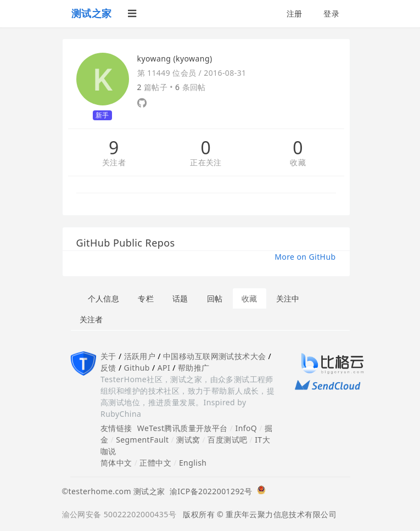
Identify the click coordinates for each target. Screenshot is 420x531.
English (193, 463)
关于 (108, 356)
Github (137, 368)
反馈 (108, 368)
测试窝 (188, 440)
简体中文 (116, 463)
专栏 (146, 298)
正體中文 (155, 463)
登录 (331, 13)
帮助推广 (194, 368)
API (164, 368)
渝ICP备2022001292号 (209, 491)
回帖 (215, 298)
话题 (180, 298)
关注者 (114, 163)
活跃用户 (140, 356)
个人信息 (104, 298)
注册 (295, 13)
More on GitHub (305, 257)
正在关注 (206, 163)
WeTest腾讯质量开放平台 (183, 428)
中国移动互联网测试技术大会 (214, 356)
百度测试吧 (227, 440)
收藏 (298, 163)
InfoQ (246, 428)
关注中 (288, 298)
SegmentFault (142, 440)
